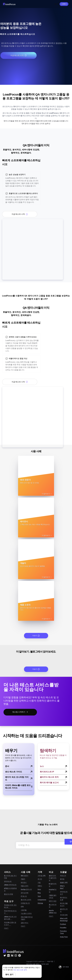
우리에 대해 (64, 915)
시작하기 (64, 4)
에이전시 (24, 882)
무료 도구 (63, 876)
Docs (39, 889)
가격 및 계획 (42, 876)
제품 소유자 (25, 886)
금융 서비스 (25, 923)
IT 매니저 (24, 896)
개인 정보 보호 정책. (20, 970)
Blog (39, 893)
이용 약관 (50, 961)
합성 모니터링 (8, 894)
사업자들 (24, 910)
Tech (39, 896)
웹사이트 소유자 (26, 900)
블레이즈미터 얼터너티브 (53, 878)
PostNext (63, 924)
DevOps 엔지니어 (26, 889)
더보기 (36, 636)
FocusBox (63, 928)
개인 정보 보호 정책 (32, 964)
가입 (39, 882)
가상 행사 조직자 (26, 913)
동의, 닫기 (9, 974)
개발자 (23, 879)
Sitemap (40, 903)
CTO (22, 907)
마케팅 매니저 (25, 903)
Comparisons (42, 900)
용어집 (62, 879)
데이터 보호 (45, 964)
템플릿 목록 (64, 882)
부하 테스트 (8, 881)
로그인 (57, 4)
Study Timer (64, 937)
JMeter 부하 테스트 (10, 885)
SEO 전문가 (24, 876)
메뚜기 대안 (53, 901)
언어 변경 (64, 967)
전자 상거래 (25, 893)
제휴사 (40, 886)
